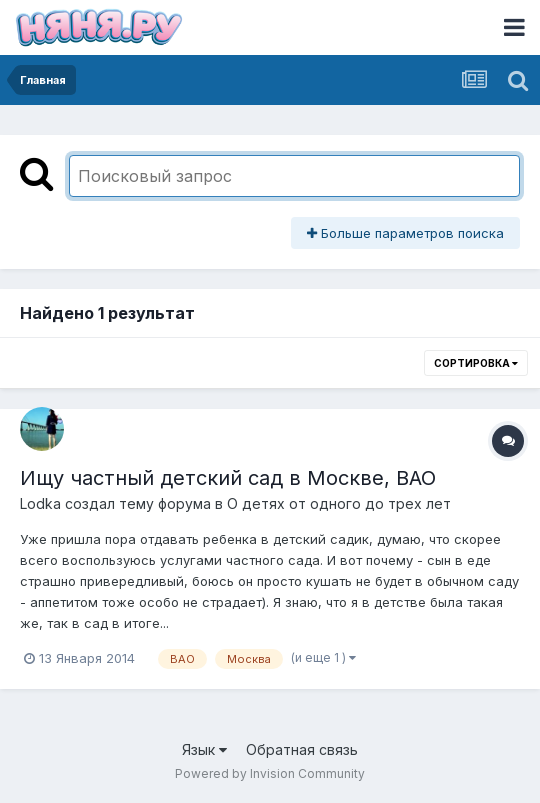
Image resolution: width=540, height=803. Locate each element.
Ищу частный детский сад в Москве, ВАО (228, 478)
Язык (204, 749)
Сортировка (476, 363)
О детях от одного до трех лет (339, 503)
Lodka (40, 503)
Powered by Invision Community (270, 773)
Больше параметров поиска (405, 233)
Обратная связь (302, 749)
